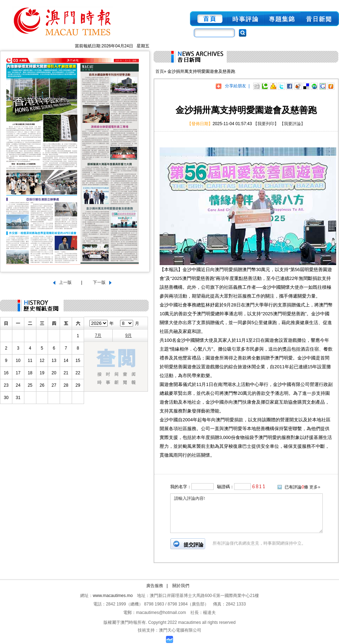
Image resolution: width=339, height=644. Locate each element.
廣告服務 (155, 586)
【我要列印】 (266, 124)
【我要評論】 (292, 124)
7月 (98, 335)
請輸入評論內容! (246, 513)
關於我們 (181, 586)
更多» (315, 487)
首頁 (160, 71)
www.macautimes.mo (113, 596)
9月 (129, 335)
